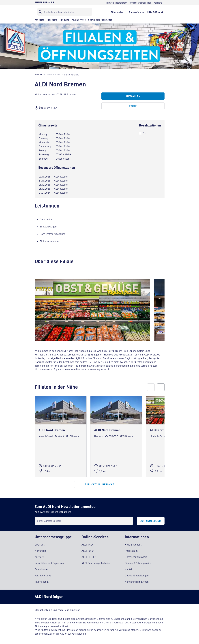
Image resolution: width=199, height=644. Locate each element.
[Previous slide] (148, 272)
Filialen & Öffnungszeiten (139, 563)
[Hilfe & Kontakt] (156, 12)
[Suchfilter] (65, 12)
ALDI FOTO (88, 551)
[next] (161, 387)
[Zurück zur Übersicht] (100, 484)
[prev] (151, 387)
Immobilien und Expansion (49, 563)
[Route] (133, 106)
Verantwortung (43, 575)
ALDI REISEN (89, 557)
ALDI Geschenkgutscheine (96, 563)
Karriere (39, 557)
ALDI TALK (87, 544)
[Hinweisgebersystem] (117, 2)
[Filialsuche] (117, 12)
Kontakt (129, 569)
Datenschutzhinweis (136, 557)
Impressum (131, 551)
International (42, 582)
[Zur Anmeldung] (151, 521)
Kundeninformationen (137, 582)
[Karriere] (158, 2)
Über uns (40, 544)
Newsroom (41, 551)
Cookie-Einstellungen (137, 575)
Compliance (41, 569)
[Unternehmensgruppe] (140, 2)
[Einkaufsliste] (136, 12)
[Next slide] (158, 272)
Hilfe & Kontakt (133, 544)
